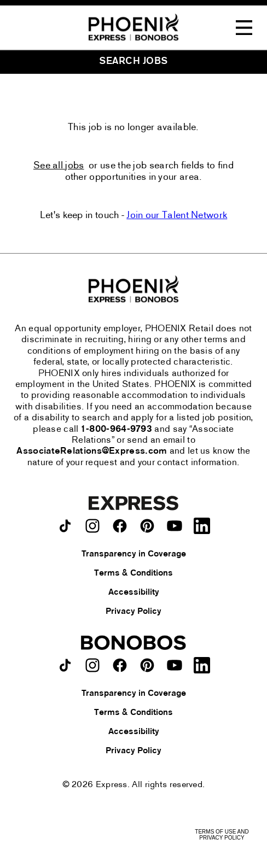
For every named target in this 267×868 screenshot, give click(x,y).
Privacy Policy (133, 612)
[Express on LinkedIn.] (202, 526)
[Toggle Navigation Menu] (244, 28)
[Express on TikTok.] (65, 526)
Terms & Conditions (133, 573)
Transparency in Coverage (134, 554)
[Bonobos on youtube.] (175, 665)
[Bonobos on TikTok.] (65, 665)
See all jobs (59, 166)
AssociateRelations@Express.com (92, 451)
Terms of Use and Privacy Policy (222, 835)
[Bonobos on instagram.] (92, 665)
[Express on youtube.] (175, 526)
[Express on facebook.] (120, 526)
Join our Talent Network (177, 216)
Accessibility (134, 593)
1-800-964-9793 (117, 430)
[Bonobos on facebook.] (120, 665)
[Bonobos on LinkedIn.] (202, 665)
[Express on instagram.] (92, 526)
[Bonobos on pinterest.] (147, 665)
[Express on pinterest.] (147, 526)
